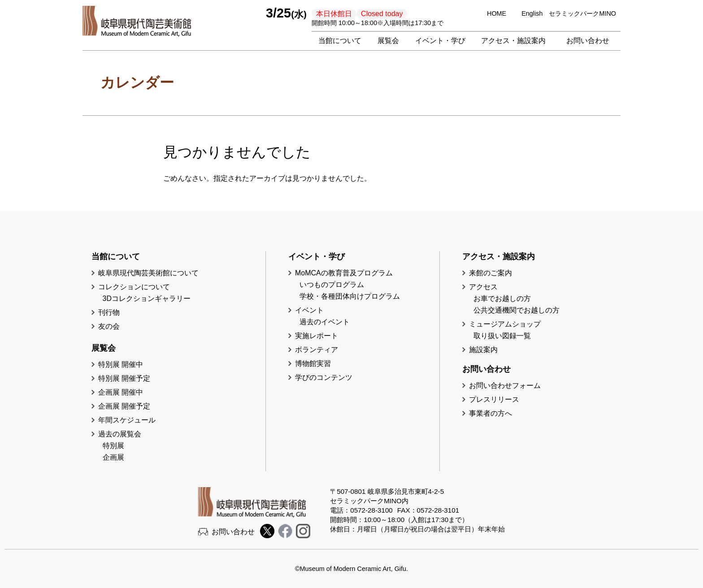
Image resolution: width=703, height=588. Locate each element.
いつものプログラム (332, 285)
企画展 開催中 (121, 392)
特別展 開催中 (121, 364)
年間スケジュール (127, 420)
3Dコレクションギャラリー (147, 298)
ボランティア (317, 350)
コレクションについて (134, 287)
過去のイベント (325, 322)
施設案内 (483, 350)
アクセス (483, 287)
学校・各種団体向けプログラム (350, 296)
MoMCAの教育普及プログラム (344, 273)
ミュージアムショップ (505, 324)
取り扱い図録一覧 (502, 336)
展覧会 (388, 41)
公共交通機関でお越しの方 (516, 310)
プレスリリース (494, 399)
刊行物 (109, 312)
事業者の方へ (490, 413)
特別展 (113, 446)
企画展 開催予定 (124, 406)
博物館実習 (317, 364)
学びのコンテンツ (324, 377)
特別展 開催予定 (124, 378)
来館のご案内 (490, 273)
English (532, 13)
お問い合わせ (588, 41)
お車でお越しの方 (502, 298)
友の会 (109, 326)
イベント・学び (440, 41)
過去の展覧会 (120, 434)
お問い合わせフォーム (505, 385)
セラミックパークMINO (582, 13)
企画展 (113, 457)
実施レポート (317, 336)
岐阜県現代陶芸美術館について (148, 273)
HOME (497, 13)
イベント (309, 310)
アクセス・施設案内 (513, 41)
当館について (340, 41)
